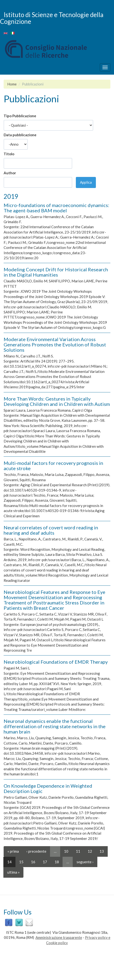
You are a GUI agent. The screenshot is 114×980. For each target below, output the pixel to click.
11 (78, 851)
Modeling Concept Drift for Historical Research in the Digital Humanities (56, 272)
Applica (86, 182)
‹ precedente (36, 851)
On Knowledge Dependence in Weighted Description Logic (48, 788)
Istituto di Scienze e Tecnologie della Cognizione (52, 18)
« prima (13, 851)
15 (21, 862)
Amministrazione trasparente (59, 937)
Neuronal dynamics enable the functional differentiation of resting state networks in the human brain (55, 726)
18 (57, 862)
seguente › (85, 862)
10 (66, 851)
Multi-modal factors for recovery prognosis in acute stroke (53, 466)
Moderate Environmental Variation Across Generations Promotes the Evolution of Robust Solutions (55, 344)
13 (102, 851)
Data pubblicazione (20, 135)
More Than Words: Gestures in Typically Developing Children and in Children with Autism (57, 401)
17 (45, 862)
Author (10, 173)
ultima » (13, 872)
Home (12, 84)
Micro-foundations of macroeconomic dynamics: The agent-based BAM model (56, 208)
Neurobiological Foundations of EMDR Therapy (56, 662)
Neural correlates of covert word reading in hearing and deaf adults (51, 530)
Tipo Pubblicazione (20, 116)
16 (33, 862)
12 (90, 851)
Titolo (9, 154)
